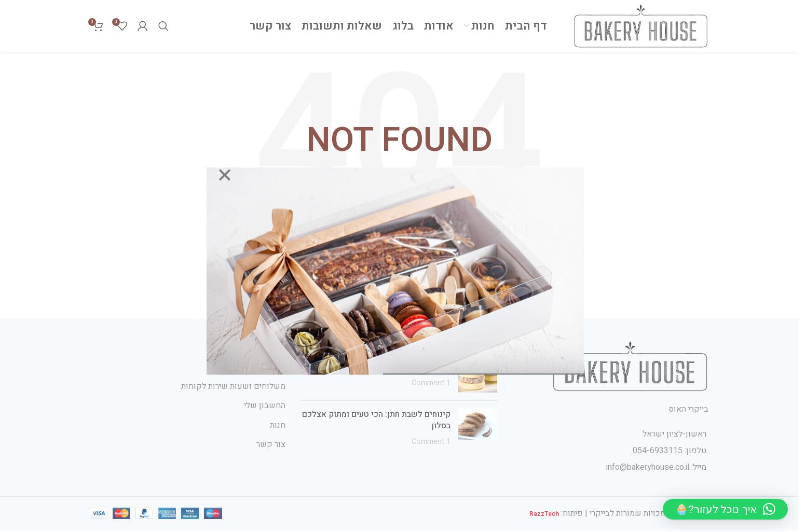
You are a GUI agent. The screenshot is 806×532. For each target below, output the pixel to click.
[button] (725, 509)
